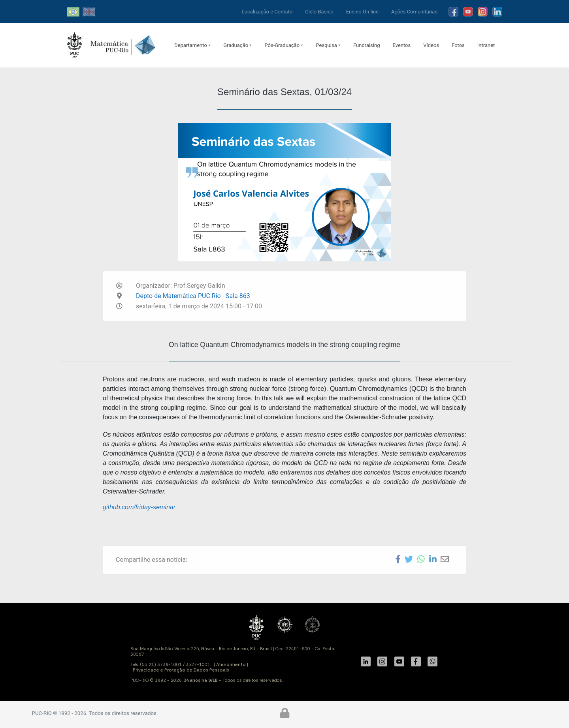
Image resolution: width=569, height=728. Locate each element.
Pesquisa (326, 45)
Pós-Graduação (282, 45)
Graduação (236, 45)
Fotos (458, 45)
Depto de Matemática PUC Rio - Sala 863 (193, 296)
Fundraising (366, 45)
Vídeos (431, 45)
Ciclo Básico (319, 12)
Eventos (401, 45)
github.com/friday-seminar (139, 507)
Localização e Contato (267, 12)
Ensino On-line (362, 12)
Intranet (486, 45)
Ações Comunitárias (414, 12)
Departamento (191, 45)
